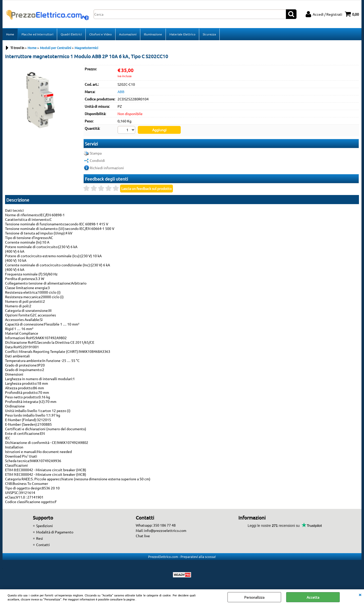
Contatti (43, 545)
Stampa (96, 153)
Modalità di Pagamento (55, 532)
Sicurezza (209, 34)
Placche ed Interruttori (37, 34)
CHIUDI (360, 594)
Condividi (97, 160)
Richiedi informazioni (107, 168)
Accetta (313, 597)
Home (10, 34)
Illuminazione (153, 34)
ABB (121, 92)
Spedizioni (44, 526)
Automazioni (128, 34)
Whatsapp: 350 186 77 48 (156, 525)
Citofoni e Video (100, 34)
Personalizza (254, 597)
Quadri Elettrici (71, 34)
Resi (40, 538)
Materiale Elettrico (182, 34)
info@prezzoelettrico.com (165, 530)
